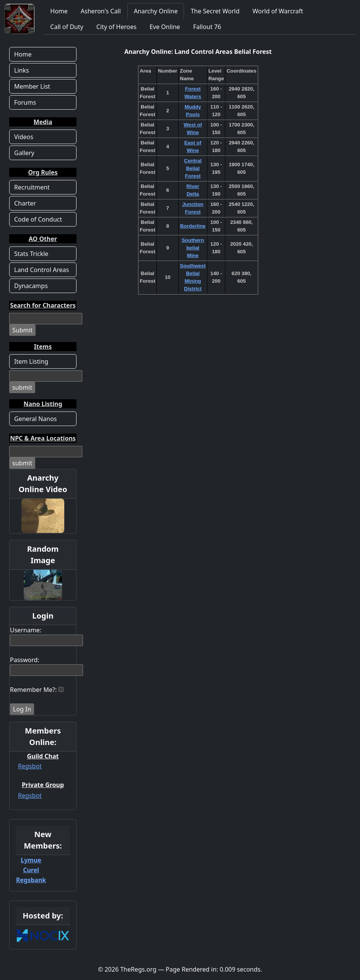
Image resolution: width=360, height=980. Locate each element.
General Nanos (36, 419)
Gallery (24, 153)
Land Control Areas (42, 270)
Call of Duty (67, 27)
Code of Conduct (38, 219)
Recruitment (32, 187)
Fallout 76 (207, 27)
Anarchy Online (156, 11)
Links (22, 70)
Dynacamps (31, 286)
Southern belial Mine (193, 248)
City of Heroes (116, 27)
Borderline (193, 226)
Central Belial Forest (193, 168)
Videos (24, 137)
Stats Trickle (31, 254)
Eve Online (165, 27)
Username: (26, 630)
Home (59, 11)
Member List (32, 86)
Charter (25, 203)
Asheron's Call (101, 11)
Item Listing (31, 361)
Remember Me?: (33, 690)
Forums (25, 102)
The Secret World (215, 11)
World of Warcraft (278, 11)
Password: (25, 660)
